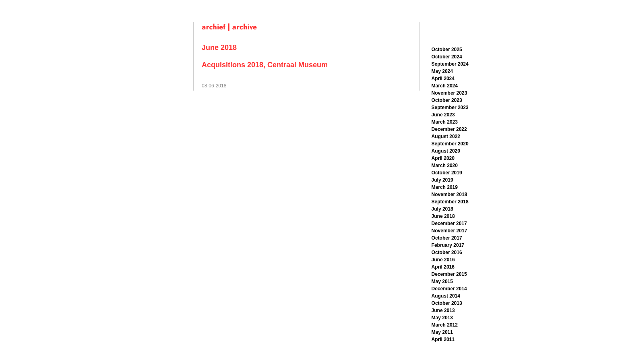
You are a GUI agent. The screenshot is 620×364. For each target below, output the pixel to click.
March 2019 (445, 187)
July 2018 (442, 209)
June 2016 (443, 260)
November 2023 (449, 93)
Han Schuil (144, 7)
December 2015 (449, 274)
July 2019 (442, 180)
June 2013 (443, 310)
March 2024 (445, 86)
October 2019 (447, 173)
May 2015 (442, 281)
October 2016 (447, 252)
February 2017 (448, 245)
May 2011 (442, 332)
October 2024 (447, 57)
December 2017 (449, 223)
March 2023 (445, 122)
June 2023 (443, 115)
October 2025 (447, 50)
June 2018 (443, 216)
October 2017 (447, 238)
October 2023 (447, 100)
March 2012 (445, 325)
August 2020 (446, 151)
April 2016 (443, 267)
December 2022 (449, 129)
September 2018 (450, 202)
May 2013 (442, 318)
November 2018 (449, 194)
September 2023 (450, 108)
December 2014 (449, 289)
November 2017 (449, 231)
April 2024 (443, 79)
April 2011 (443, 339)
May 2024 (442, 71)
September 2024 (450, 64)
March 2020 (445, 165)
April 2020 (443, 158)
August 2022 (446, 136)
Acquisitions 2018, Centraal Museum (265, 65)
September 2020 (450, 144)
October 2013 (447, 303)
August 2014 (446, 296)
